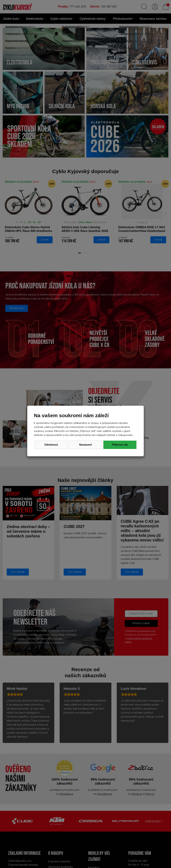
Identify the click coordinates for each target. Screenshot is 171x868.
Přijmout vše (120, 445)
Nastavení (85, 445)
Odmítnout (51, 445)
